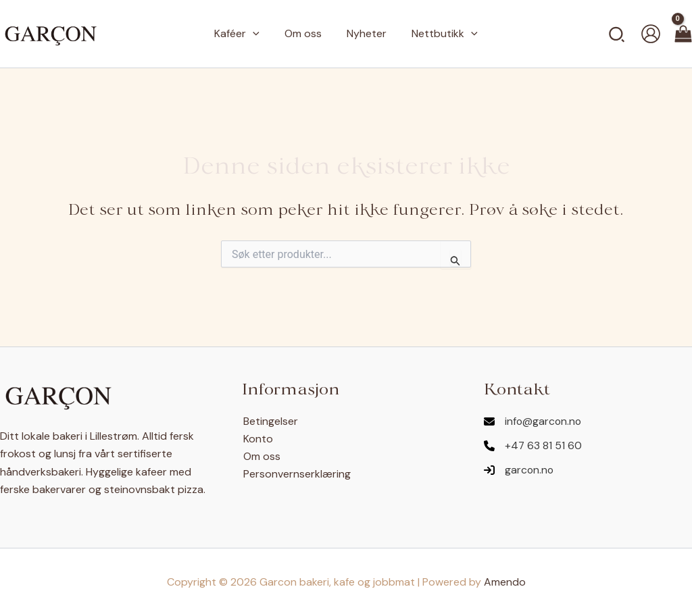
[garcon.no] (519, 470)
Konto (257, 439)
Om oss (261, 456)
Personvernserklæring (296, 474)
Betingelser (269, 421)
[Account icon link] (651, 34)
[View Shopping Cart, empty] (683, 34)
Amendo (505, 582)
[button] (258, 34)
